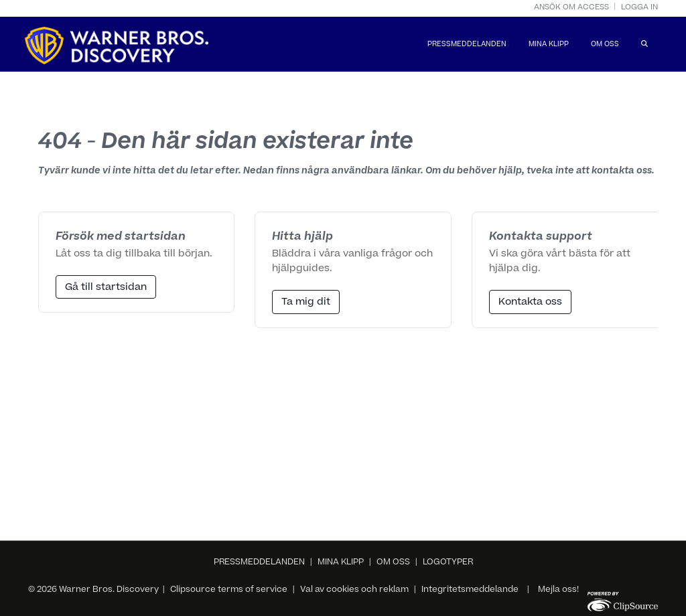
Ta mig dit (306, 303)
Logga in (639, 8)
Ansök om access (571, 8)
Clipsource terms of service (230, 590)
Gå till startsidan (106, 288)
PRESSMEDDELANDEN (467, 45)
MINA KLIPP (549, 45)
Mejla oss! (558, 590)
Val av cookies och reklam (354, 590)
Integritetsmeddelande (470, 590)
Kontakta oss (530, 303)
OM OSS (605, 45)
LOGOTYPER (448, 562)
